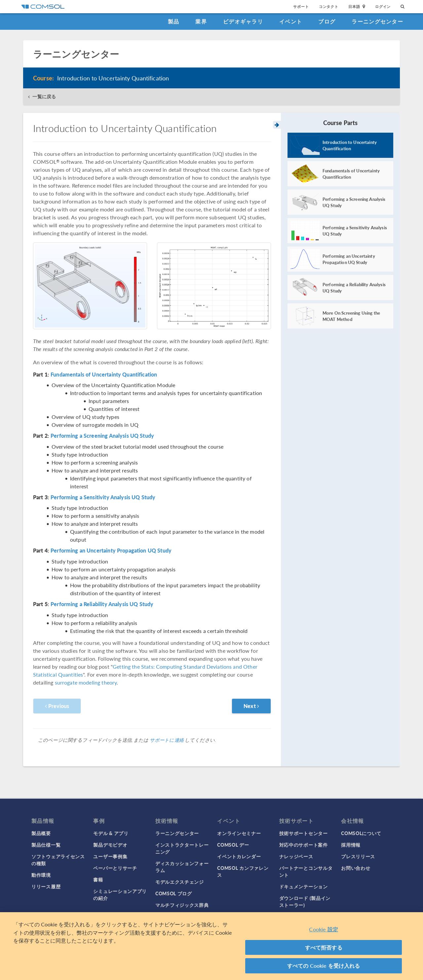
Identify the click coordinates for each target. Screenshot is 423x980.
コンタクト (329, 6)
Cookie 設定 (323, 929)
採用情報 (351, 845)
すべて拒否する (324, 947)
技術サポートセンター (304, 833)
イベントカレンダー (239, 856)
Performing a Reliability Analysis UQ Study (102, 604)
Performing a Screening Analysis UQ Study (102, 436)
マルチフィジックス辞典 (182, 905)
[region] (211, 946)
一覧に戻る (44, 96)
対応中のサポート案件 (304, 845)
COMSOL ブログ (174, 893)
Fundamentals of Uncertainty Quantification (104, 375)
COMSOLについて (361, 833)
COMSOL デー (233, 845)
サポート (301, 6)
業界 (201, 21)
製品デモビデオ (110, 845)
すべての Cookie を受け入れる (324, 966)
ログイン (383, 6)
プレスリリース (358, 856)
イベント (291, 21)
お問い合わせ (356, 868)
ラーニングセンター (377, 21)
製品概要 (41, 833)
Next (251, 706)
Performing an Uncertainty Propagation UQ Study (111, 551)
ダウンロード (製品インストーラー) (305, 901)
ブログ (327, 21)
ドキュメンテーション (304, 886)
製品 (174, 21)
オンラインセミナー (239, 833)
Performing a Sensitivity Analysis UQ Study (103, 497)
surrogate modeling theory (86, 682)
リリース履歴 (46, 886)
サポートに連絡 (167, 740)
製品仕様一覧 (46, 845)
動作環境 (41, 875)
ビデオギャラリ (243, 21)
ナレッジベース (296, 856)
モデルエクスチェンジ (180, 882)
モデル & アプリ (111, 833)
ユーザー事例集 (110, 856)
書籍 (98, 879)
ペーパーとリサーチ (115, 868)
